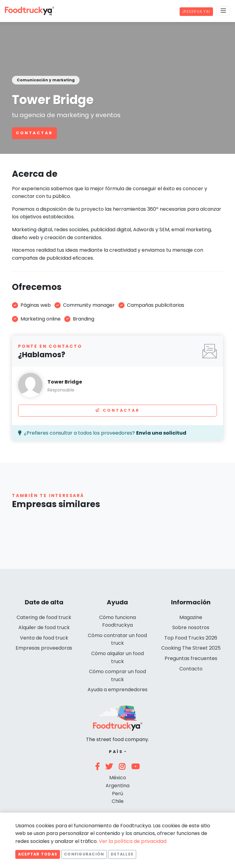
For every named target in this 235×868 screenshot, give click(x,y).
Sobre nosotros (191, 627)
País (116, 752)
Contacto (191, 669)
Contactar (34, 133)
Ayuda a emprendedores (117, 690)
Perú (117, 794)
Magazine (191, 617)
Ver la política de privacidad (133, 841)
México (118, 778)
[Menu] (223, 11)
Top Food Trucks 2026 (191, 638)
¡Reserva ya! (196, 11)
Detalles (122, 854)
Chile (118, 801)
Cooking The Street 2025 (191, 648)
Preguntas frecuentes (191, 658)
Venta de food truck (44, 638)
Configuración (84, 854)
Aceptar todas (38, 854)
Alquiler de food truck (44, 627)
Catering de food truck (44, 617)
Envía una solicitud (161, 433)
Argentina (117, 786)
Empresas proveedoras (44, 648)
